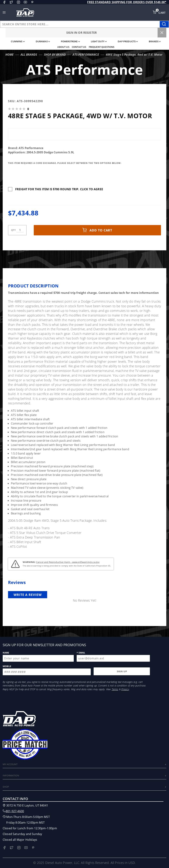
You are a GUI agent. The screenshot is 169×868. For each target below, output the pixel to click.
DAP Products (128, 41)
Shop (6, 787)
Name (6, 653)
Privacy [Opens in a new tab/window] (125, 689)
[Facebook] (4, 2)
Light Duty (99, 41)
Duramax (43, 41)
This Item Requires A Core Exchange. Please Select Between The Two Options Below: (65, 163)
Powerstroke (70, 41)
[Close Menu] (162, 33)
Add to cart (97, 230)
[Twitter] (11, 2)
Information (11, 775)
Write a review (28, 595)
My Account (10, 764)
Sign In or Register (82, 33)
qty (13, 230)
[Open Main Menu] (4, 12)
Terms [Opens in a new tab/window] (115, 689)
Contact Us (79, 47)
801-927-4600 (15, 811)
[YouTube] (25, 2)
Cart (162, 13)
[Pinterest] (32, 2)
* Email (81, 653)
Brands (155, 41)
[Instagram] (18, 2)
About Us (63, 47)
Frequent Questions (102, 47)
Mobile (7, 666)
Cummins (18, 41)
